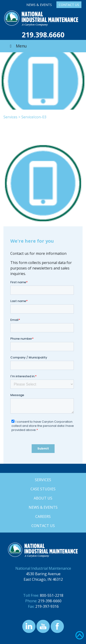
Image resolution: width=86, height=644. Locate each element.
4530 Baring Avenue (43, 574)
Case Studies (43, 489)
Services (10, 117)
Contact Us (69, 5)
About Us (43, 498)
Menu (17, 46)
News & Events (39, 5)
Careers (43, 516)
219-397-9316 (47, 606)
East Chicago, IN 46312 (43, 579)
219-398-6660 (50, 601)
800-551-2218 (52, 595)
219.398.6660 (43, 35)
